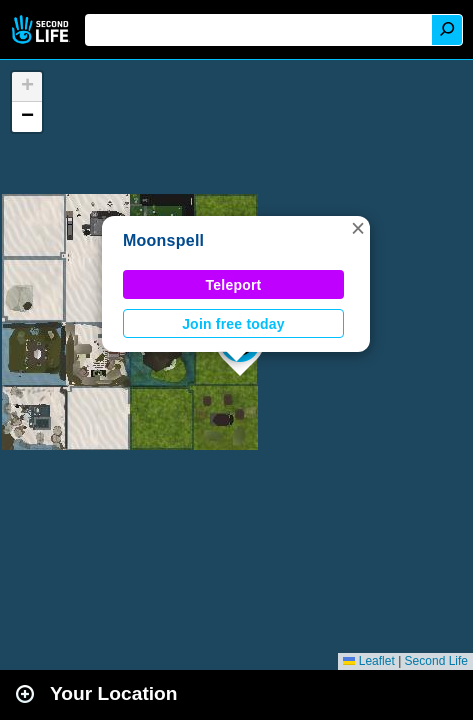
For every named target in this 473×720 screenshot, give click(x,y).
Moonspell (163, 240)
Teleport (234, 285)
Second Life (42, 29)
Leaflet (368, 661)
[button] (358, 228)
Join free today (233, 324)
